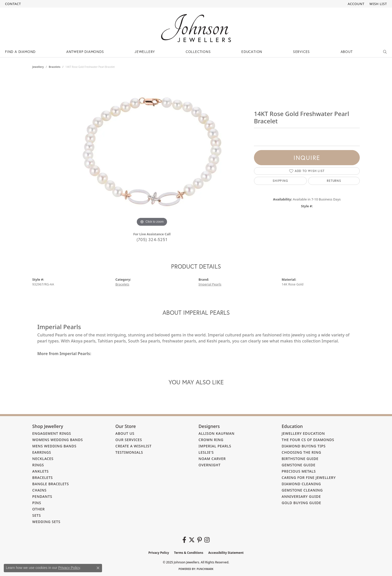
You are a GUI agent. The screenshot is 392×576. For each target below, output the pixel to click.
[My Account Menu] (356, 4)
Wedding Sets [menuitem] (46, 522)
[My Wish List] (378, 4)
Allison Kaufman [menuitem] (217, 433)
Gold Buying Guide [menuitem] (301, 503)
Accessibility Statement (226, 553)
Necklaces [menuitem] (43, 459)
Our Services (129, 440)
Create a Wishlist (134, 446)
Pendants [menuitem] (42, 496)
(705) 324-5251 (152, 239)
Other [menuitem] (39, 509)
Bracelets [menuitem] (43, 478)
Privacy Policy (159, 553)
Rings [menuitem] (38, 465)
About (347, 52)
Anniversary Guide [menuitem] (301, 496)
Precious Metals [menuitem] (299, 471)
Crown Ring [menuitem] (211, 440)
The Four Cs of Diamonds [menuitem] (308, 440)
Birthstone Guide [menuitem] (300, 459)
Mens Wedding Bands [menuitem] (54, 446)
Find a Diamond (20, 52)
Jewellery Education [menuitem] (303, 433)
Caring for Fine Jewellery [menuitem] (309, 478)
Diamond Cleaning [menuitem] (301, 484)
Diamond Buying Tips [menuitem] (304, 446)
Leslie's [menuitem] (206, 452)
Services (301, 52)
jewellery (38, 67)
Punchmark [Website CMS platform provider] (205, 569)
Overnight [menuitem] (210, 465)
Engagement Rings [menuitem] (52, 433)
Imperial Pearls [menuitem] (215, 446)
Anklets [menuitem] (40, 471)
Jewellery (145, 52)
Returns (334, 181)
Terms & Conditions (189, 553)
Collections (198, 52)
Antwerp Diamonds (85, 52)
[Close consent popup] (98, 568)
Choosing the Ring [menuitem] (301, 452)
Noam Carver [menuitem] (212, 459)
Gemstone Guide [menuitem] (299, 465)
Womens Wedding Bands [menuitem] (58, 440)
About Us (125, 433)
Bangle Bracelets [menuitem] (51, 484)
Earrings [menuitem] (42, 452)
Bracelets (54, 67)
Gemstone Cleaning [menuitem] (302, 490)
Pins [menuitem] (37, 503)
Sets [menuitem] (37, 515)
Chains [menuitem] (39, 490)
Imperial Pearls (210, 284)
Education (252, 52)
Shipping (280, 181)
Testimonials (129, 452)
